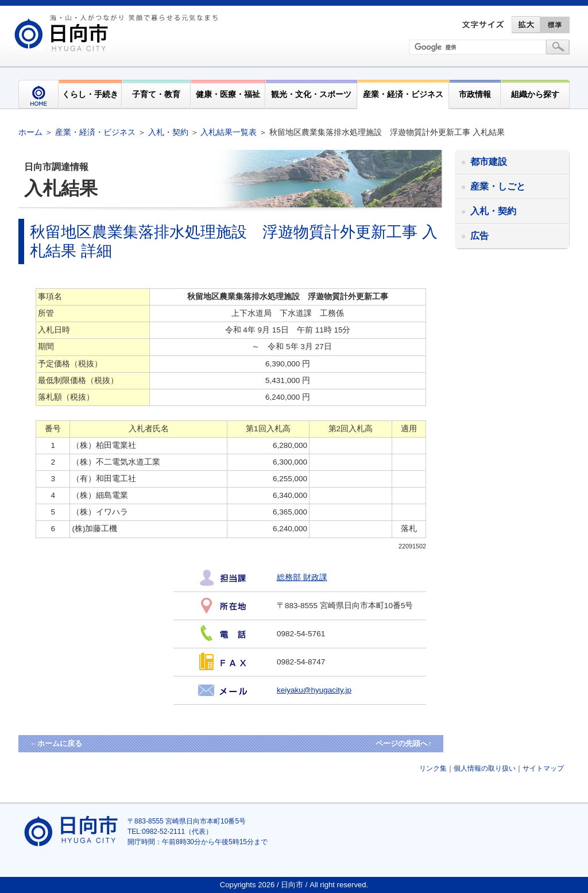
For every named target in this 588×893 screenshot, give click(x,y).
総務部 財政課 (302, 577)
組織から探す (535, 94)
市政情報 (475, 94)
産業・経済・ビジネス (403, 94)
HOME (38, 94)
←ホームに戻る (56, 743)
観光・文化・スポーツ (311, 94)
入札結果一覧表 (229, 132)
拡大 (526, 25)
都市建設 (489, 162)
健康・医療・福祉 (228, 94)
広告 (479, 236)
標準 (555, 25)
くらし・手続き (90, 94)
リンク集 (433, 768)
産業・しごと (498, 186)
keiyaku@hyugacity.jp (314, 690)
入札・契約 (168, 132)
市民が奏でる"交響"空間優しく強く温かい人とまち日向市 (118, 33)
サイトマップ (543, 768)
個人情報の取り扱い (485, 768)
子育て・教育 (156, 94)
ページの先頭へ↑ (404, 743)
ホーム (30, 132)
